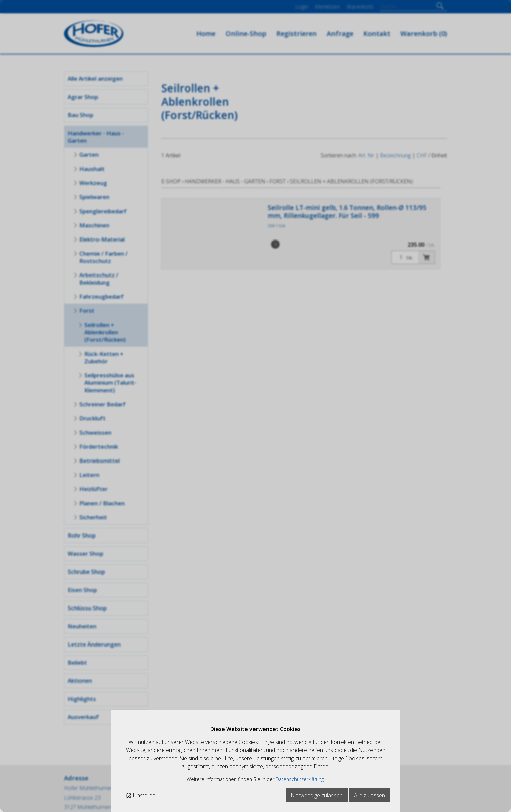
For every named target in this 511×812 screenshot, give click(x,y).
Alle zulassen (369, 795)
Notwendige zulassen (317, 795)
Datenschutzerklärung (300, 779)
